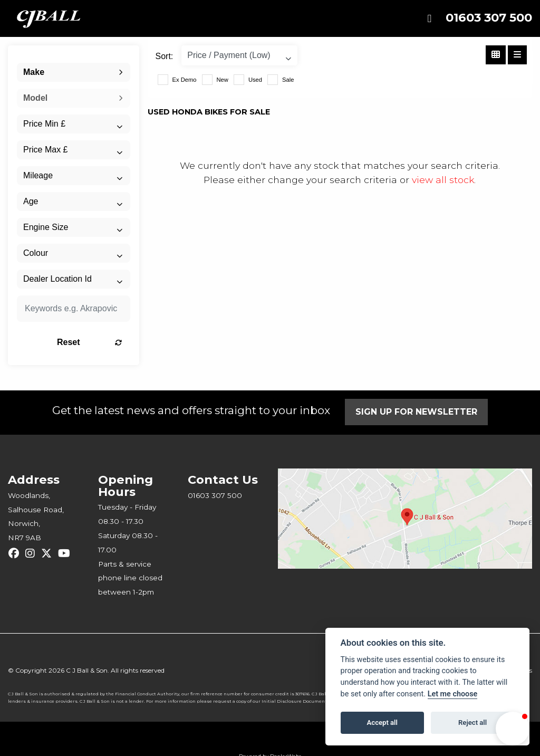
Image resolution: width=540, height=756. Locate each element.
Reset (89, 342)
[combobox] (74, 72)
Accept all (382, 722)
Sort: (165, 56)
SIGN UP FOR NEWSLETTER (416, 412)
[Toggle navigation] (429, 19)
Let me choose (453, 694)
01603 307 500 (489, 18)
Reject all (472, 722)
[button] (513, 729)
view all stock (443, 180)
